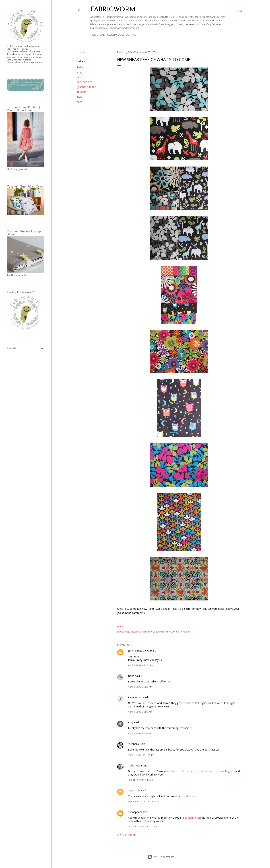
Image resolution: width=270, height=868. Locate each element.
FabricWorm (135, 697)
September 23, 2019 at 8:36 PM (144, 801)
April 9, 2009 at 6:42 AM (140, 712)
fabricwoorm (85, 82)
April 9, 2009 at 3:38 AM (140, 687)
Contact (132, 35)
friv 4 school (189, 796)
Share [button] (81, 52)
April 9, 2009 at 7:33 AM (140, 733)
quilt (80, 101)
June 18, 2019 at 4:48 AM (140, 780)
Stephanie (134, 744)
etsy (80, 72)
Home (94, 35)
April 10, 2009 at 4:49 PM (141, 755)
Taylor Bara (135, 765)
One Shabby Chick (139, 651)
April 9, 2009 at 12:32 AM (141, 665)
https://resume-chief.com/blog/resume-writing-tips (205, 771)
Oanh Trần (134, 790)
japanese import (87, 87)
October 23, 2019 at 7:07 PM (142, 826)
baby (80, 67)
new (80, 97)
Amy (131, 722)
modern (82, 92)
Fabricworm (113, 10)
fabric (81, 77)
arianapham (135, 812)
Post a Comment (127, 835)
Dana (131, 676)
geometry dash (192, 818)
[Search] (240, 11)
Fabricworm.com (112, 35)
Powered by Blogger (161, 857)
